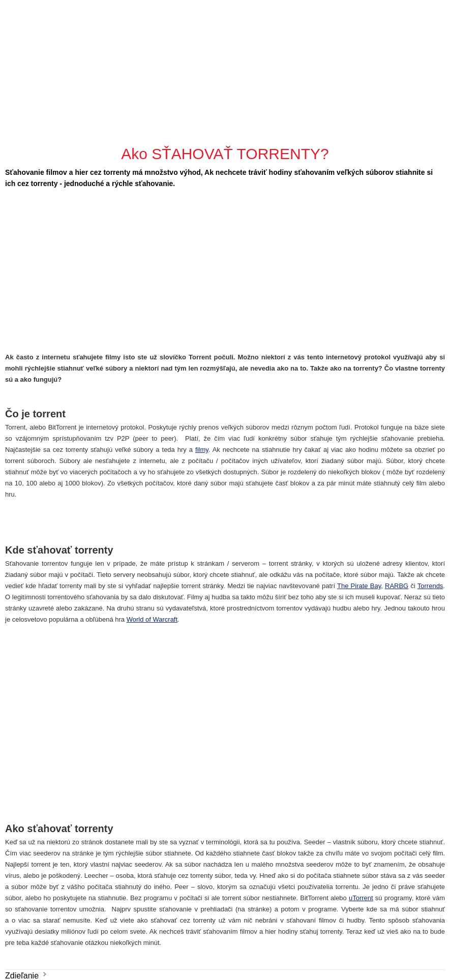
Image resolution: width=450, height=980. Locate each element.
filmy (202, 450)
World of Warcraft (152, 619)
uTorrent (361, 898)
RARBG (397, 586)
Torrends (430, 586)
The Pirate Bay (359, 586)
